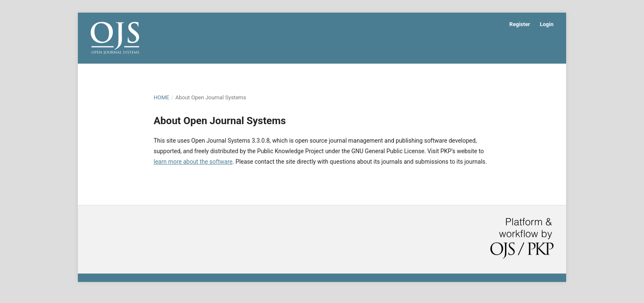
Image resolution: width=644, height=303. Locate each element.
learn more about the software (193, 162)
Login (547, 24)
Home (161, 97)
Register (520, 24)
